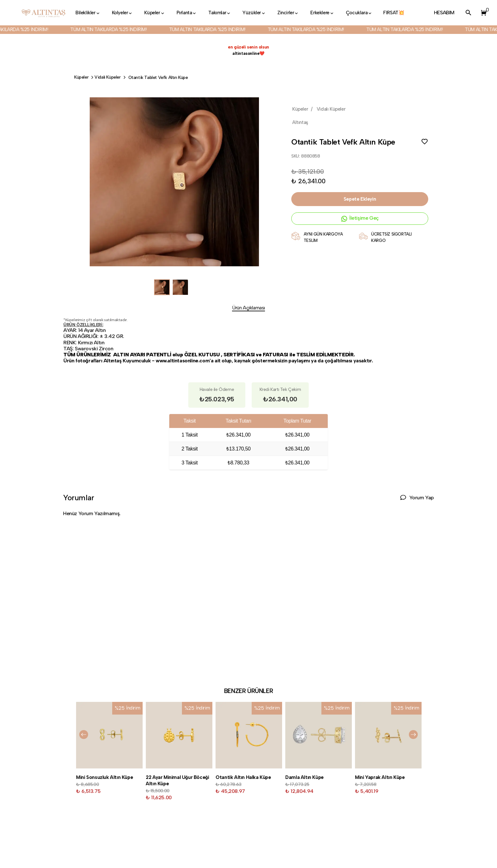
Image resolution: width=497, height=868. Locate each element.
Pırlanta (187, 13)
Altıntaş (300, 122)
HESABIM (444, 13)
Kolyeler (123, 13)
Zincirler (288, 13)
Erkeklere (322, 13)
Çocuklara (359, 13)
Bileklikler (88, 13)
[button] (482, 13)
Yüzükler (254, 13)
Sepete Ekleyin (360, 199)
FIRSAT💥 (394, 13)
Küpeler (155, 13)
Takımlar (220, 13)
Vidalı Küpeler (107, 77)
